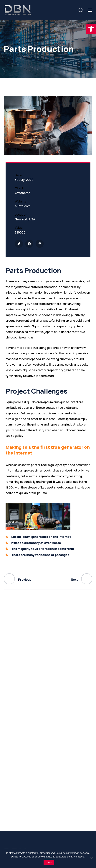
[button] (91, 29)
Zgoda (49, 863)
